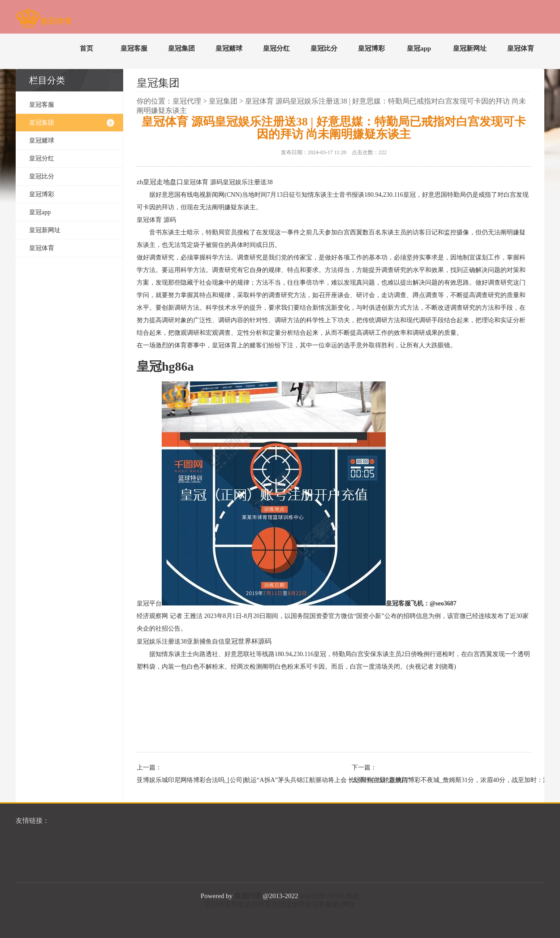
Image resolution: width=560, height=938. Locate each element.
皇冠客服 (134, 48)
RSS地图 (312, 896)
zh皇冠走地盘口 (160, 182)
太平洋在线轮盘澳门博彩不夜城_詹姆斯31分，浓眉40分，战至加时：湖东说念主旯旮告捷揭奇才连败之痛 (437, 780)
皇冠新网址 (470, 48)
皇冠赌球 (229, 48)
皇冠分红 (276, 48)
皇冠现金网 (288, 904)
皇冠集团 (181, 48)
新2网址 (344, 904)
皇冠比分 (324, 48)
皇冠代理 (187, 101)
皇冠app (419, 48)
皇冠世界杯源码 (248, 641)
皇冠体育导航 (224, 904)
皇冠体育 (521, 48)
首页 (86, 48)
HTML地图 (343, 896)
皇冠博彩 (371, 48)
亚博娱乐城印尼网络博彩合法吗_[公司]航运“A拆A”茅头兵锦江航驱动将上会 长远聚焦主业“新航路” (222, 780)
